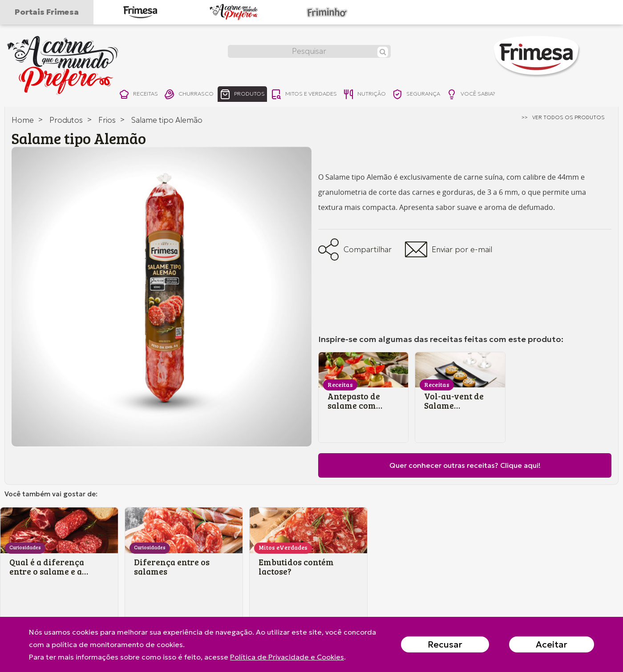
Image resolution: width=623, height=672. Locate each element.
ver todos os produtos (568, 117)
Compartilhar (355, 249)
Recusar (445, 644)
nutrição (388, 95)
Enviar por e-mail (449, 249)
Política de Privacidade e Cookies (287, 657)
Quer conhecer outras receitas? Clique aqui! (465, 465)
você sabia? (505, 95)
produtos (253, 95)
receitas (140, 95)
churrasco (195, 95)
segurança (445, 95)
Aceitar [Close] (552, 644)
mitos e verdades (321, 95)
